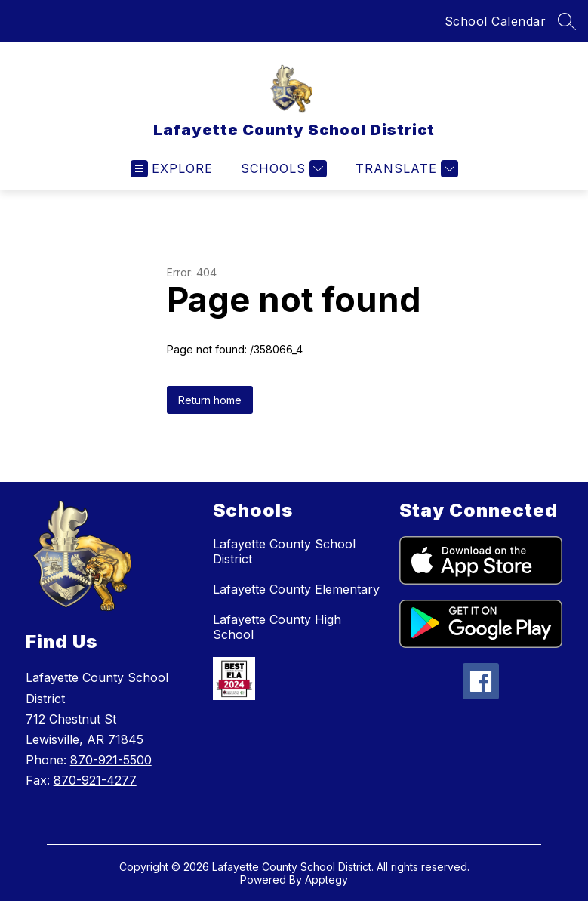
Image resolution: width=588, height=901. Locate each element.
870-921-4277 (95, 780)
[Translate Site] (405, 169)
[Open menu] (172, 169)
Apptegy (326, 879)
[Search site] (567, 21)
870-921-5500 (111, 760)
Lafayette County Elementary (296, 589)
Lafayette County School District (284, 551)
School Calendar (496, 21)
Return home (210, 400)
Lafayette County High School (277, 627)
